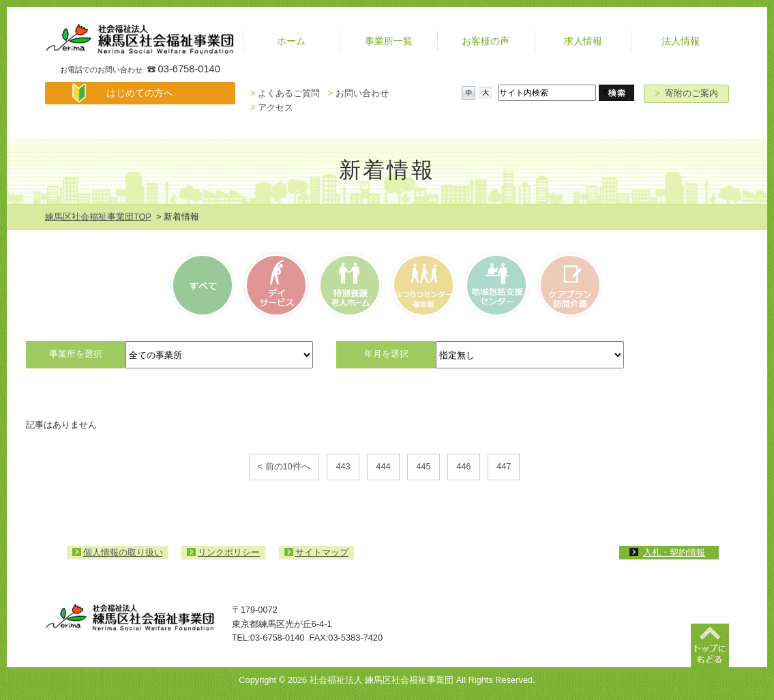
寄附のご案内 (686, 93)
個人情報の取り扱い (123, 552)
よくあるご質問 (285, 93)
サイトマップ (322, 552)
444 (383, 466)
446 (463, 466)
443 (343, 466)
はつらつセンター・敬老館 (422, 285)
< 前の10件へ (284, 466)
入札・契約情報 (674, 552)
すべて (205, 285)
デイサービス (277, 285)
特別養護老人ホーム (349, 285)
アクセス (272, 107)
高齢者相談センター (495, 285)
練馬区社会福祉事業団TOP (98, 217)
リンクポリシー (229, 552)
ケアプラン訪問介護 (568, 285)
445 (423, 466)
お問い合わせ (358, 93)
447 (504, 466)
